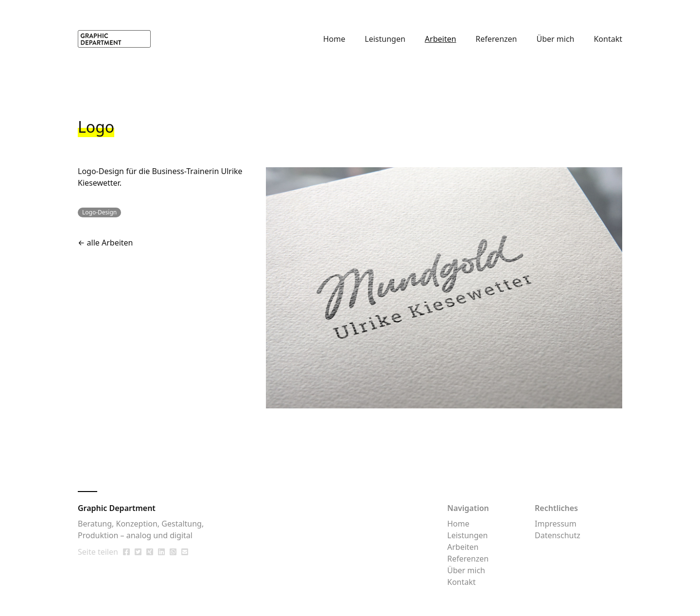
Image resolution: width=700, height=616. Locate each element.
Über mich (555, 39)
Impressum (556, 524)
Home (334, 39)
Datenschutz (558, 535)
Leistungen (385, 39)
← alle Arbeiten (105, 243)
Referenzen (496, 39)
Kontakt (608, 39)
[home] (114, 39)
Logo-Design (101, 171)
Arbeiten (441, 39)
